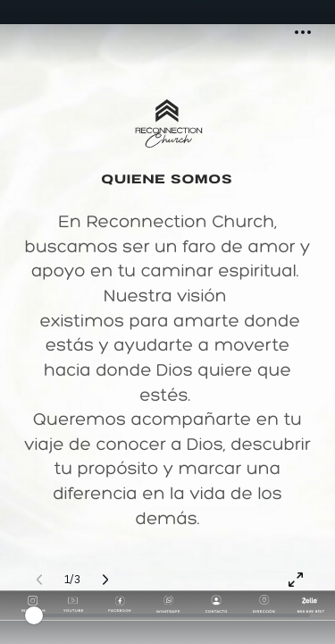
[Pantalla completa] (296, 580)
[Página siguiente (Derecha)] (105, 580)
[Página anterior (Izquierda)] (39, 580)
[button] (303, 32)
